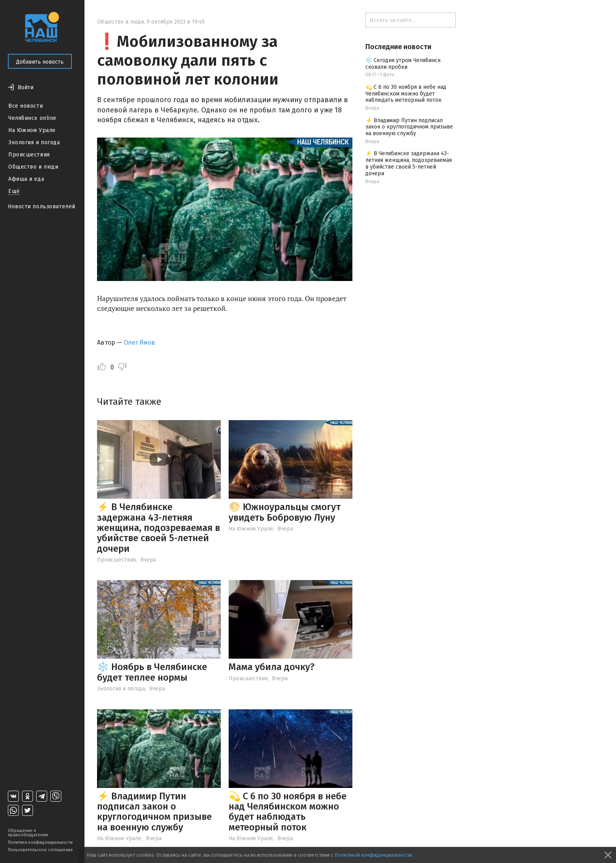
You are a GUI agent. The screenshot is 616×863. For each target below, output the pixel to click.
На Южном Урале (32, 130)
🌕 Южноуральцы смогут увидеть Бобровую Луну (285, 512)
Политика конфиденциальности (40, 842)
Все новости (26, 106)
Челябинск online (32, 118)
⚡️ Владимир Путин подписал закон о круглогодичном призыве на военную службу (154, 812)
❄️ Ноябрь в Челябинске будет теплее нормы (152, 672)
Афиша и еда (26, 179)
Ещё (14, 191)
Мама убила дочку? (272, 667)
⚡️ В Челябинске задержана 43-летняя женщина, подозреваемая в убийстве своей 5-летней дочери (159, 528)
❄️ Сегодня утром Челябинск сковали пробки (403, 64)
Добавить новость (40, 62)
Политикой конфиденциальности (373, 855)
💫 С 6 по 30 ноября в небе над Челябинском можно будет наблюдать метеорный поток (288, 812)
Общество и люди (33, 167)
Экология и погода (34, 142)
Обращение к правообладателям (28, 833)
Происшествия (29, 155)
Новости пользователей (42, 207)
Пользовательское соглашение (40, 850)
